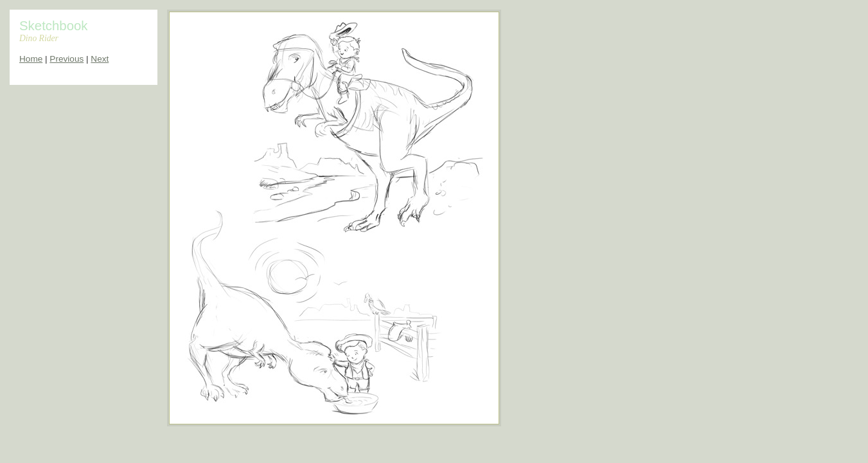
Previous (66, 59)
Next (100, 59)
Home (31, 59)
